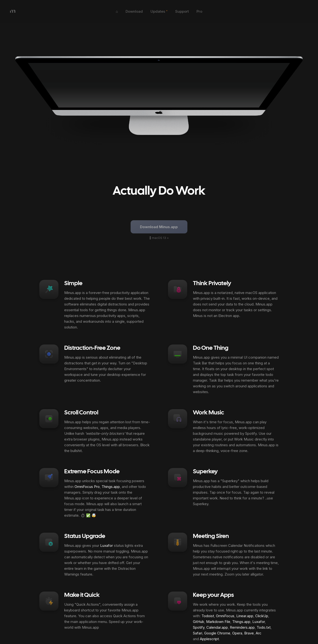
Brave (249, 633)
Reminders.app (242, 627)
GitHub (199, 622)
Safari (198, 633)
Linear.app (245, 616)
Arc (259, 633)
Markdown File (218, 622)
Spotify (199, 627)
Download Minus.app (159, 227)
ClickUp (262, 616)
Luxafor (107, 545)
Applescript (209, 639)
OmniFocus (225, 616)
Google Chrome (217, 633)
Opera (237, 633)
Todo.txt (264, 627)
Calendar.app (217, 627)
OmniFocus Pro (87, 487)
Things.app (111, 487)
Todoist (208, 616)
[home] (56, 11)
